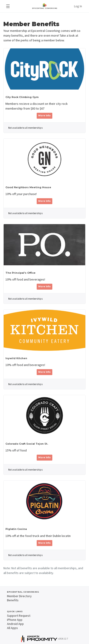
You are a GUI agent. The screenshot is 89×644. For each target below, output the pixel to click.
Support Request (19, 616)
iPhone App (15, 620)
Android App (15, 624)
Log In (78, 6)
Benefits (13, 600)
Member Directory (19, 596)
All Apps (12, 628)
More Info (44, 116)
